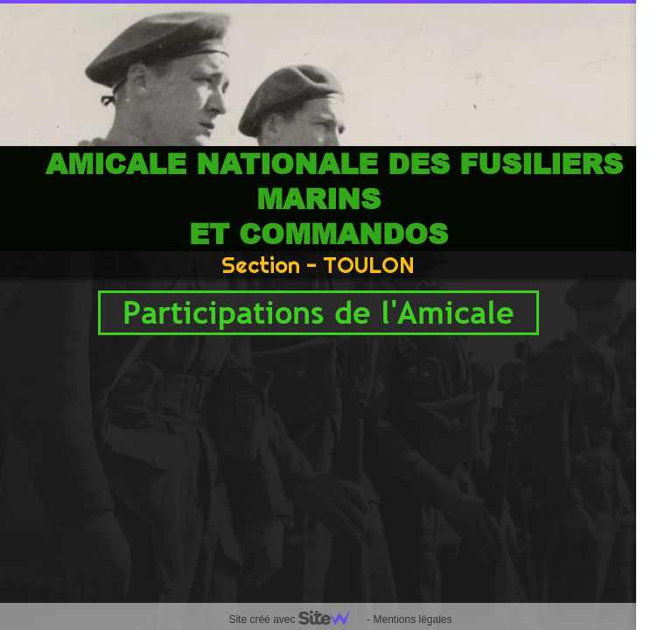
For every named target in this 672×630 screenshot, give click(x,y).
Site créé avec (296, 619)
